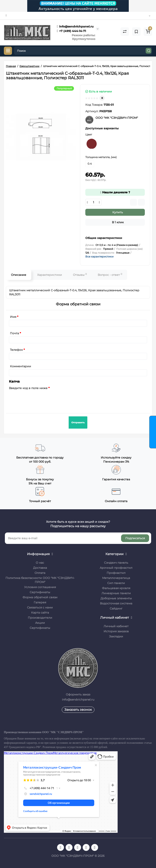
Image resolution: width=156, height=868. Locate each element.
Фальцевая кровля (116, 588)
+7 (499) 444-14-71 (71, 31)
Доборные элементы (116, 598)
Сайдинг (116, 608)
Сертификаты (40, 592)
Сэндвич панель (116, 563)
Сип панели (116, 583)
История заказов (116, 631)
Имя (13, 317)
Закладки (116, 636)
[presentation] (40, 399)
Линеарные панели (116, 593)
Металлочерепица (116, 578)
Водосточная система (116, 603)
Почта (14, 333)
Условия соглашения (40, 587)
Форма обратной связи (40, 597)
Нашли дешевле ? (115, 192)
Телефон (16, 350)
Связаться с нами (40, 607)
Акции (40, 623)
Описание (19, 275)
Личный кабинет (116, 626)
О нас (40, 563)
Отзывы (80, 275)
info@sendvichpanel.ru (75, 26)
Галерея (40, 602)
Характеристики (50, 275)
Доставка (40, 568)
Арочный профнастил (116, 568)
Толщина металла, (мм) (101, 157)
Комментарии (21, 366)
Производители (40, 618)
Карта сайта (40, 613)
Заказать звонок (78, 710)
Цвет (89, 134)
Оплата (40, 573)
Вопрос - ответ (110, 275)
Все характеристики (99, 256)
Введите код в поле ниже (28, 388)
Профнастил (116, 573)
